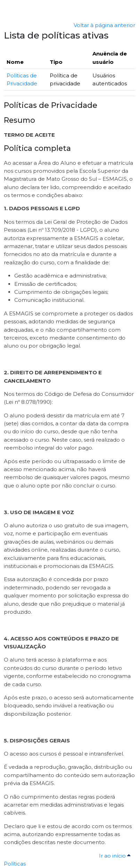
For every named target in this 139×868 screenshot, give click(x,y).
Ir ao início (116, 856)
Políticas (15, 864)
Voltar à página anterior (104, 25)
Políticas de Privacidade (51, 105)
